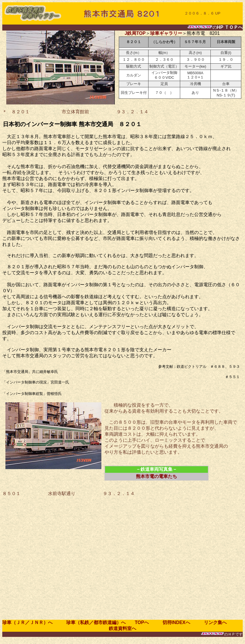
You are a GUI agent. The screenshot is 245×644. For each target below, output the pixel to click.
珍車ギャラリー (166, 33)
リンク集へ (213, 622)
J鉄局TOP (135, 33)
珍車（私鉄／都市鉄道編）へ (91, 622)
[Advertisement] (62, 558)
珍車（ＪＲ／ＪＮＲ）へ (30, 622)
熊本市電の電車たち (156, 476)
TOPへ (142, 622)
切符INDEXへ (179, 622)
